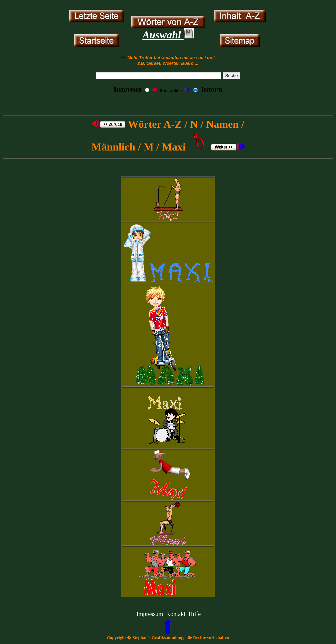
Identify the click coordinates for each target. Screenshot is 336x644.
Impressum (150, 614)
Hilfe (194, 614)
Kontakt (176, 614)
